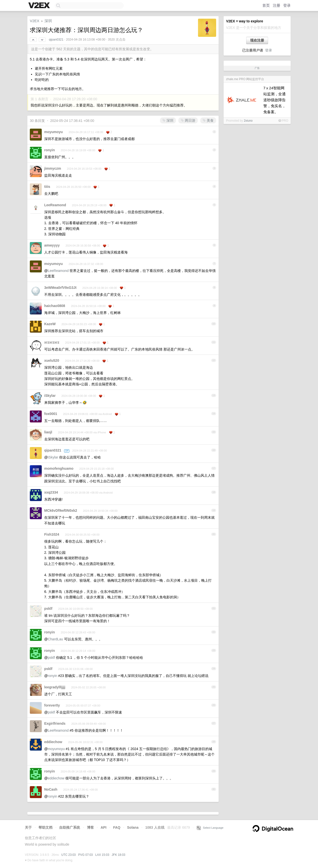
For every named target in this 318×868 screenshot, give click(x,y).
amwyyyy (52, 245)
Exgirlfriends (55, 723)
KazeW (50, 324)
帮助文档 (45, 827)
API (103, 827)
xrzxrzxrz (52, 342)
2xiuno (248, 121)
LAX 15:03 (102, 855)
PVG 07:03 (86, 855)
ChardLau (55, 639)
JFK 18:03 (119, 855)
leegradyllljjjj (55, 687)
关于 (28, 827)
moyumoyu (54, 132)
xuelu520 (52, 360)
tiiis (47, 187)
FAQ (117, 827)
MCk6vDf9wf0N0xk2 (61, 511)
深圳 (48, 21)
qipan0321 (56, 40)
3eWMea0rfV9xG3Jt (60, 288)
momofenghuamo (59, 468)
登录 (287, 5)
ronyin (50, 150)
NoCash (51, 789)
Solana (133, 827)
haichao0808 (55, 306)
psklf (48, 609)
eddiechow (53, 742)
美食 (208, 120)
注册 (277, 5)
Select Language (210, 828)
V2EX (35, 21)
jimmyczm (53, 168)
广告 (257, 68)
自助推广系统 (70, 827)
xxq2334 (51, 492)
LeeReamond (55, 205)
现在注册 (257, 40)
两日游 (188, 120)
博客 (90, 827)
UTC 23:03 (69, 855)
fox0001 (51, 414)
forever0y (52, 705)
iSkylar (50, 396)
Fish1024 (52, 534)
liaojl (48, 432)
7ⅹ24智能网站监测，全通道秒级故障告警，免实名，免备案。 (275, 100)
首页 (266, 5)
